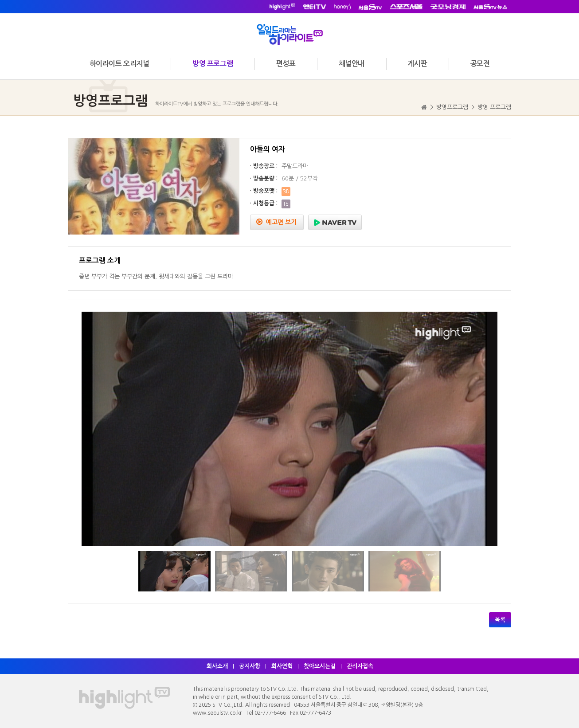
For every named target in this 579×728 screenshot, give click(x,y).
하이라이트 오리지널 (119, 64)
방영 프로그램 (213, 64)
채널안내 (352, 64)
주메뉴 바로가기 (0, 0)
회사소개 (217, 666)
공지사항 (250, 666)
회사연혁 (282, 666)
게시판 (417, 64)
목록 (500, 620)
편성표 (286, 64)
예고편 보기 (276, 222)
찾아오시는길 (320, 666)
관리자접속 (360, 666)
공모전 (480, 64)
